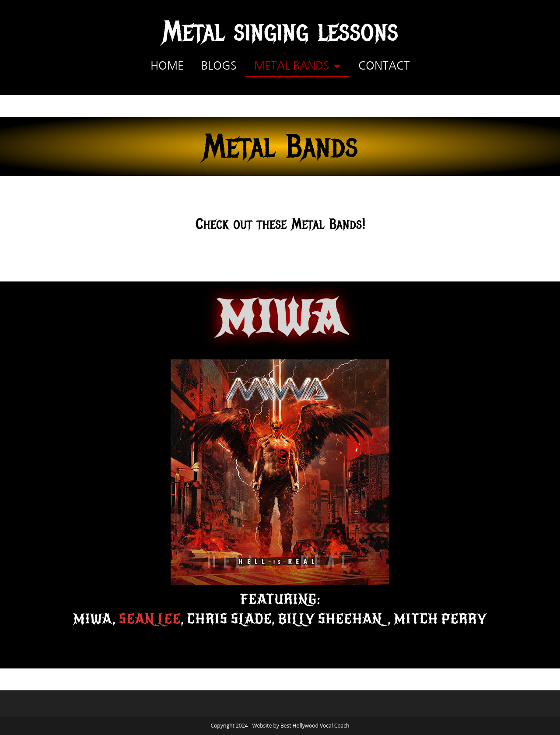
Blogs (219, 66)
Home (167, 66)
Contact (384, 66)
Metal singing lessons (280, 32)
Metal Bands (297, 66)
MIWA (280, 318)
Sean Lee (150, 619)
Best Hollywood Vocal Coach (315, 726)
